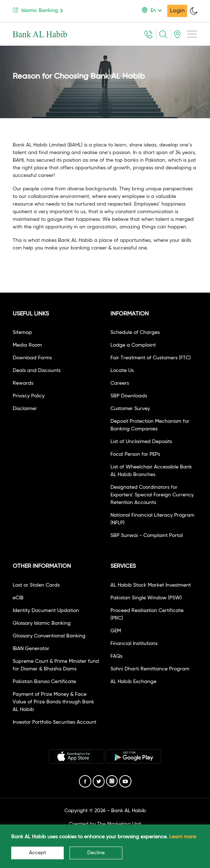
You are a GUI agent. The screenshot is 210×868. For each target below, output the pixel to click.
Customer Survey (130, 409)
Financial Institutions (134, 644)
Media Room (27, 345)
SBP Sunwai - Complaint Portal (147, 536)
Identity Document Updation (46, 611)
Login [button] (177, 11)
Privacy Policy (29, 396)
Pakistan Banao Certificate (44, 682)
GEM (116, 631)
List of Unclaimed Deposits (141, 442)
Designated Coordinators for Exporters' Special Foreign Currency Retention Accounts (152, 495)
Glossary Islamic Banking (42, 623)
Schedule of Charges (135, 332)
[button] (155, 11)
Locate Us (122, 371)
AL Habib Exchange (133, 682)
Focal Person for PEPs (135, 454)
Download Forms (32, 358)
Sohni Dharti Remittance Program (150, 669)
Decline (96, 853)
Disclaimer (25, 409)
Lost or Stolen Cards (36, 585)
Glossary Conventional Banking (49, 636)
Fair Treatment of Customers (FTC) (151, 358)
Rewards (23, 383)
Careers (120, 383)
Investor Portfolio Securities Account (54, 722)
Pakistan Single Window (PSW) (146, 598)
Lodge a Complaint (133, 345)
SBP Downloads (129, 396)
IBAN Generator (31, 649)
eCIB (18, 598)
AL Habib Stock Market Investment (151, 585)
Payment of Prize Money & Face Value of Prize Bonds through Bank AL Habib (53, 702)
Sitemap (22, 332)
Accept (37, 853)
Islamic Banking (39, 10)
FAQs (116, 656)
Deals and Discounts (37, 371)
